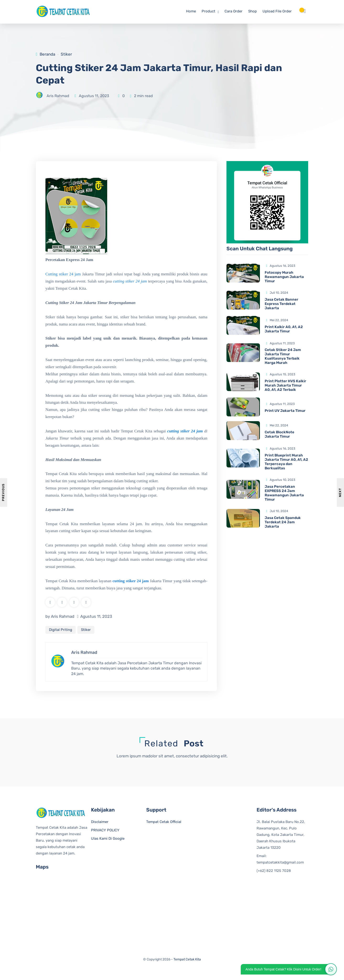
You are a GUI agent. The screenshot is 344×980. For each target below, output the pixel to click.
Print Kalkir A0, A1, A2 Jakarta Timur (284, 329)
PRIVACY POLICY (105, 832)
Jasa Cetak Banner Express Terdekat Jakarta (282, 304)
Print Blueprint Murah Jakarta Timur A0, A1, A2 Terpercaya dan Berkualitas (286, 462)
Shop (253, 11)
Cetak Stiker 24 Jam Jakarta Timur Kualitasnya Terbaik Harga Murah (283, 356)
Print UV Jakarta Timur (285, 411)
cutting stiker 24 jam (130, 281)
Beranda (47, 54)
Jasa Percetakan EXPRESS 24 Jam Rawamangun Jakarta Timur (284, 493)
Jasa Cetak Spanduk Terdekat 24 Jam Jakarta (283, 522)
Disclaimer (100, 823)
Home (191, 11)
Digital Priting (61, 630)
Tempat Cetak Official (164, 823)
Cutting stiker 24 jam (63, 275)
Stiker (66, 54)
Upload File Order (277, 11)
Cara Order (234, 11)
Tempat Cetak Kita (187, 961)
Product (208, 11)
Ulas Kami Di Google (108, 840)
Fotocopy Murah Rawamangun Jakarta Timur (284, 277)
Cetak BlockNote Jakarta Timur (279, 435)
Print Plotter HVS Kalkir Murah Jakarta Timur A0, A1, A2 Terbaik (285, 386)
